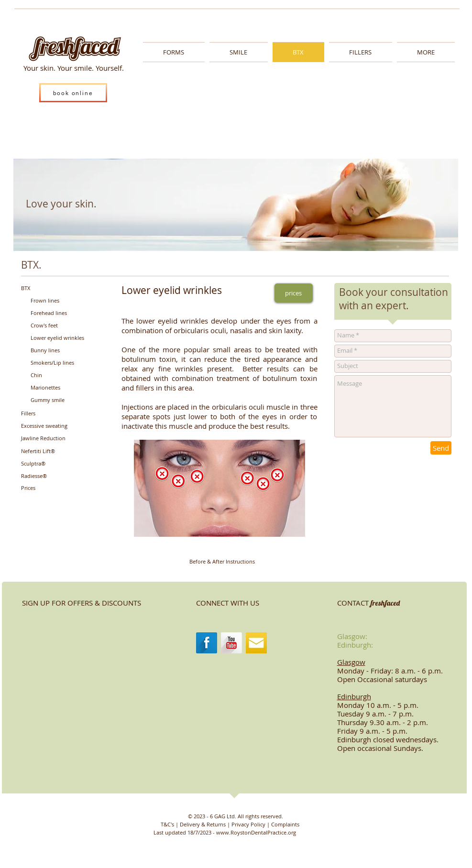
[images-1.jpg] (256, 643)
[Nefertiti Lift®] (50, 451)
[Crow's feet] (59, 326)
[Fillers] (50, 414)
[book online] (73, 93)
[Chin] (59, 375)
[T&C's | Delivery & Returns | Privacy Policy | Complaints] (230, 824)
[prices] (294, 293)
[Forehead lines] (59, 313)
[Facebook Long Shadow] (207, 643)
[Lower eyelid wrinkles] (67, 338)
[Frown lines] (59, 300)
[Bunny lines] (59, 351)
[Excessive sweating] (53, 426)
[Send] (441, 448)
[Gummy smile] (59, 400)
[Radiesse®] (50, 476)
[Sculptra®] (50, 464)
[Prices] (50, 488)
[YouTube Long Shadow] (231, 643)
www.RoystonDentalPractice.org (256, 832)
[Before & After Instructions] (222, 562)
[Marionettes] (59, 388)
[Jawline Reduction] (51, 439)
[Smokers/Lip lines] (60, 363)
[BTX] (50, 288)
